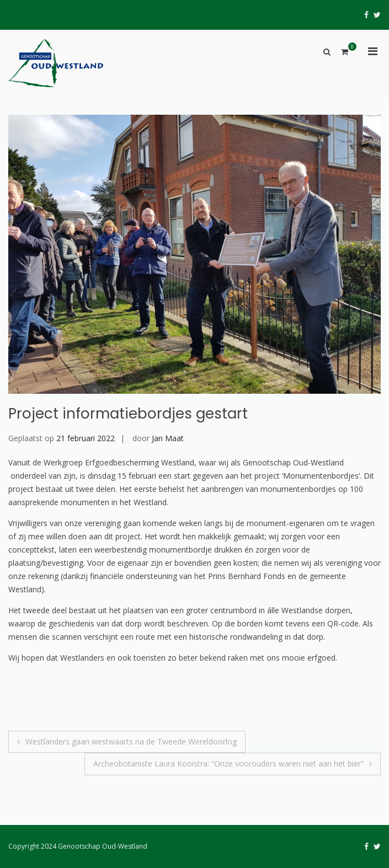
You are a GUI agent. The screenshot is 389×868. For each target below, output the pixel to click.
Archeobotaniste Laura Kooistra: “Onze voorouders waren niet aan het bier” (228, 763)
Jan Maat (168, 438)
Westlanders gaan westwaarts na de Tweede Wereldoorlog (131, 741)
